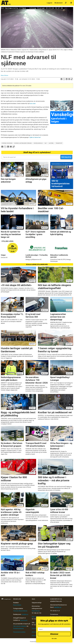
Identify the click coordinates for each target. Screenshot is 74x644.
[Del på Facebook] (61, 79)
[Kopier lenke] (72, 79)
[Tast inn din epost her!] (31, 157)
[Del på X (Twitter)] (64, 79)
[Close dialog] (70, 619)
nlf (46, 143)
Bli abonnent (59, 3)
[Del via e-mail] (69, 79)
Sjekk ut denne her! (35, 137)
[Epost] (54, 629)
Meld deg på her (66, 157)
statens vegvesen (7, 143)
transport (59, 143)
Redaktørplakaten (18, 628)
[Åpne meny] (71, 3)
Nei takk (54, 638)
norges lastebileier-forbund (23, 143)
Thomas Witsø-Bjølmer (20, 611)
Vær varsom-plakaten (20, 626)
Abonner (54, 634)
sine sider (33, 103)
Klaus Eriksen (17, 605)
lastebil (51, 143)
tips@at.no (25, 614)
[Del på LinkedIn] (67, 79)
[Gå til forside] (6, 3)
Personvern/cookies (19, 632)
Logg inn (49, 3)
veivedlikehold (38, 143)
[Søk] (66, 3)
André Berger (36, 611)
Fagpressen (24, 620)
